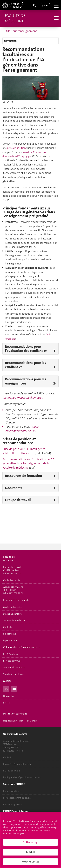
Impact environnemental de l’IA (22, 429)
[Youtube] (14, 689)
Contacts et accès (12, 580)
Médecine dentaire (12, 614)
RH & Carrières (10, 654)
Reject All (30, 853)
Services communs (12, 661)
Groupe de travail (18, 500)
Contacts (8, 627)
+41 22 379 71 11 (14, 574)
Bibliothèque (10, 634)
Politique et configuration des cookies (22, 777)
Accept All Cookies (30, 863)
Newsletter (9, 696)
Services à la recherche (14, 667)
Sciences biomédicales (14, 620)
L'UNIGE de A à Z (12, 771)
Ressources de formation (24, 476)
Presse (6, 703)
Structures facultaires (14, 674)
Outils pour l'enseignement (20, 31)
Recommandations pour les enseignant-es (26, 381)
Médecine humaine (13, 607)
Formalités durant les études (17, 798)
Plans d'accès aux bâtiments (17, 764)
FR (44, 6)
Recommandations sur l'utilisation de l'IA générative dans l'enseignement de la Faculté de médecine (28, 463)
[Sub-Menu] (56, 18)
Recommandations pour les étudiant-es (26, 365)
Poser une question (13, 804)
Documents (14, 488)
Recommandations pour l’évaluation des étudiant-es (26, 349)
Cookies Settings (30, 843)
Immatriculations (12, 791)
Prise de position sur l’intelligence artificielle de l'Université (24, 451)
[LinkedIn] (6, 689)
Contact (7, 757)
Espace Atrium (10, 640)
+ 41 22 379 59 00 (15, 593)
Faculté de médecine (15, 18)
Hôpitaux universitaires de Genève (20, 721)
